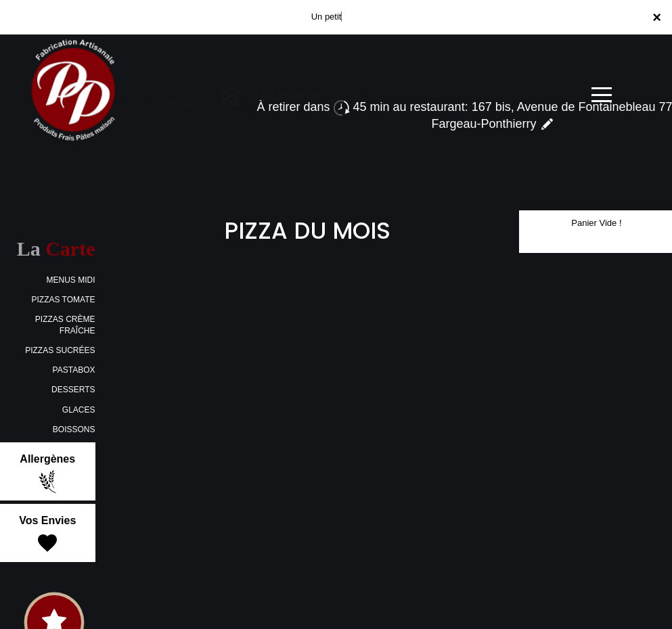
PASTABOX (74, 370)
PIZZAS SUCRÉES (60, 350)
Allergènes (47, 473)
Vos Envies (47, 535)
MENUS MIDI (71, 280)
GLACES (79, 410)
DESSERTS (73, 390)
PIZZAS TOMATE (63, 300)
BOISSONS (74, 429)
